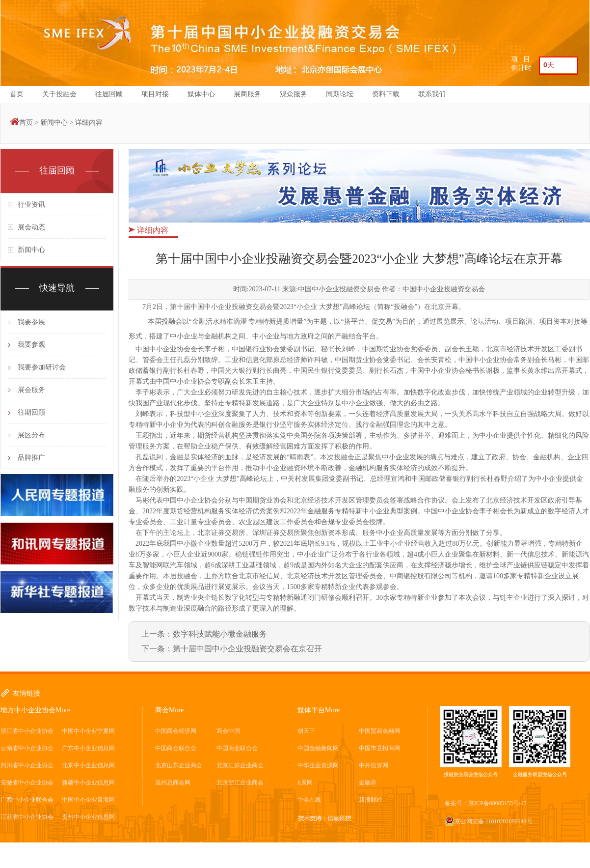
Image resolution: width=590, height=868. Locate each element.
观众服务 (294, 94)
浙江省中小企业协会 (27, 731)
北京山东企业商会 (179, 765)
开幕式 (572, 371)
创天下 (306, 731)
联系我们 (432, 94)
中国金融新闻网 (318, 748)
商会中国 (228, 731)
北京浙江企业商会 (240, 783)
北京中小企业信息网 (88, 765)
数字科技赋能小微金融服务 (220, 634)
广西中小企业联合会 (27, 800)
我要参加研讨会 (42, 367)
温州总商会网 (173, 783)
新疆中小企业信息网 (88, 783)
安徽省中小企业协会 (27, 783)
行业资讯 (31, 205)
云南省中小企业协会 (27, 748)
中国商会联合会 (176, 748)
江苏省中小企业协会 (27, 817)
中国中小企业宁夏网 (88, 731)
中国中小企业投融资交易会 (232, 307)
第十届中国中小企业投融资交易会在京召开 (247, 649)
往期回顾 (31, 412)
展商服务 (247, 94)
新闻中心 (54, 123)
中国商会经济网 (176, 731)
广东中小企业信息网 (88, 748)
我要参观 (31, 345)
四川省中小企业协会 (27, 765)
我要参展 (31, 322)
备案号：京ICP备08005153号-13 (486, 803)
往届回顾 (109, 94)
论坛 (363, 307)
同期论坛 (340, 94)
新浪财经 (371, 800)
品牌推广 (31, 458)
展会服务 (31, 390)
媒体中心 (201, 94)
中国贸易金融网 (379, 731)
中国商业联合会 (237, 748)
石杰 (397, 371)
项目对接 (155, 94)
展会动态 (31, 227)
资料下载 (386, 94)
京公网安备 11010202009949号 (489, 821)
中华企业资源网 (318, 765)
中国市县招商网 (379, 748)
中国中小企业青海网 (88, 800)
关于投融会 (59, 94)
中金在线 (309, 800)
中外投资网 (374, 765)
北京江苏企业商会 (240, 765)
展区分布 (31, 435)
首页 (17, 94)
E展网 (305, 783)
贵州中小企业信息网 (88, 817)
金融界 (368, 783)
